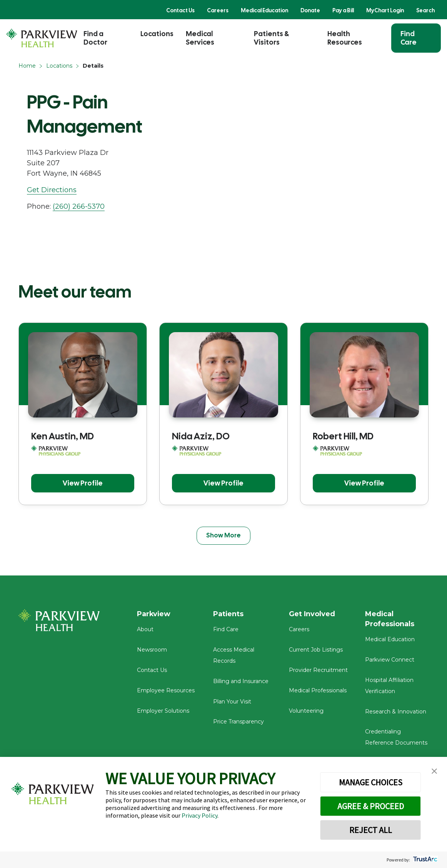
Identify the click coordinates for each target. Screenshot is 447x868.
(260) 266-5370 (79, 206)
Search (425, 10)
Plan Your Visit (232, 702)
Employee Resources (166, 690)
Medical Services (200, 38)
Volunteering (306, 711)
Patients (229, 614)
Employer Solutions (163, 711)
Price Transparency (239, 722)
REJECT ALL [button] (371, 830)
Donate (310, 10)
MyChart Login (385, 10)
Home (27, 66)
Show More (223, 535)
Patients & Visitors (271, 38)
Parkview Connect (390, 660)
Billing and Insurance (241, 681)
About (145, 630)
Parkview (154, 614)
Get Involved (312, 614)
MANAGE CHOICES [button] (371, 782)
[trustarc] (424, 860)
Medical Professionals (318, 690)
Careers (218, 10)
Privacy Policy (199, 815)
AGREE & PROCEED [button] (371, 806)
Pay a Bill (343, 10)
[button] (434, 771)
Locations (157, 34)
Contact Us (180, 10)
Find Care (409, 38)
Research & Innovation (396, 712)
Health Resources (345, 38)
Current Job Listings (316, 650)
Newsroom (152, 650)
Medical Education (264, 10)
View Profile (83, 483)
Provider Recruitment (318, 670)
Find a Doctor (95, 38)
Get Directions (52, 190)
